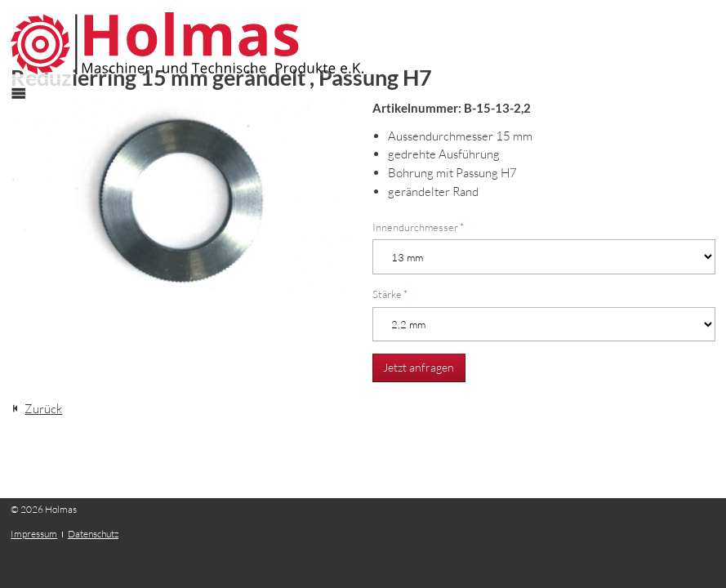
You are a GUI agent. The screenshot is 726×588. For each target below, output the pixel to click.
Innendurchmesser (418, 227)
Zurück (43, 409)
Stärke (390, 294)
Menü (27, 108)
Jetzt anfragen (419, 367)
